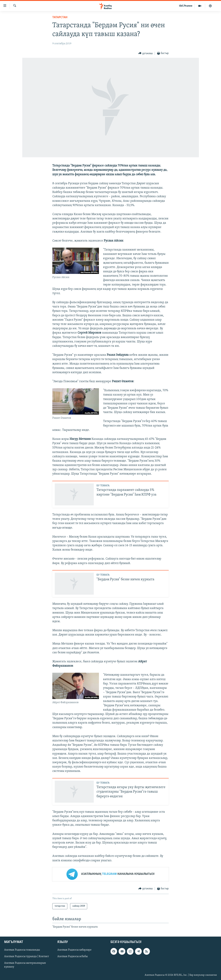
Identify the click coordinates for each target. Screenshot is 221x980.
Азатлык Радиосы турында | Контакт (27, 956)
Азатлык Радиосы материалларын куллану (25, 965)
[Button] (146, 53)
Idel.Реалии (186, 6)
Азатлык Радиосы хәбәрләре (74, 950)
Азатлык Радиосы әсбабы (73, 956)
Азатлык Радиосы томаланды (22, 950)
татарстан (60, 17)
